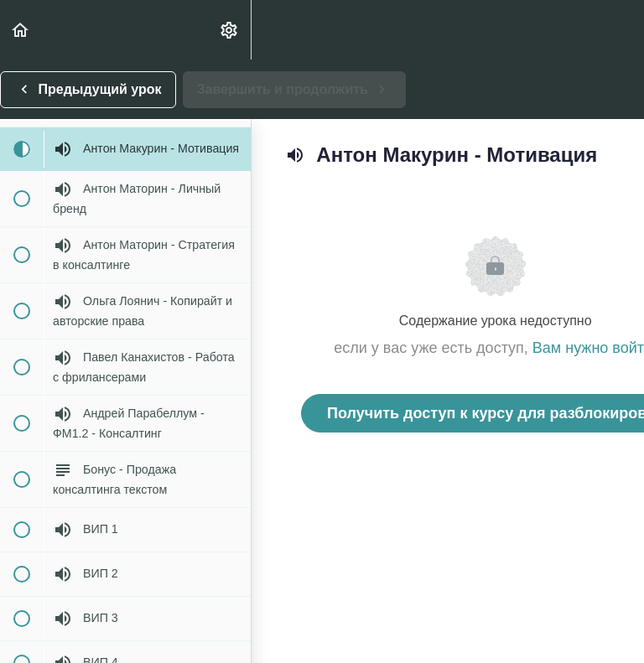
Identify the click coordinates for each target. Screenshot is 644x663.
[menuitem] (230, 30)
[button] (21, 30)
